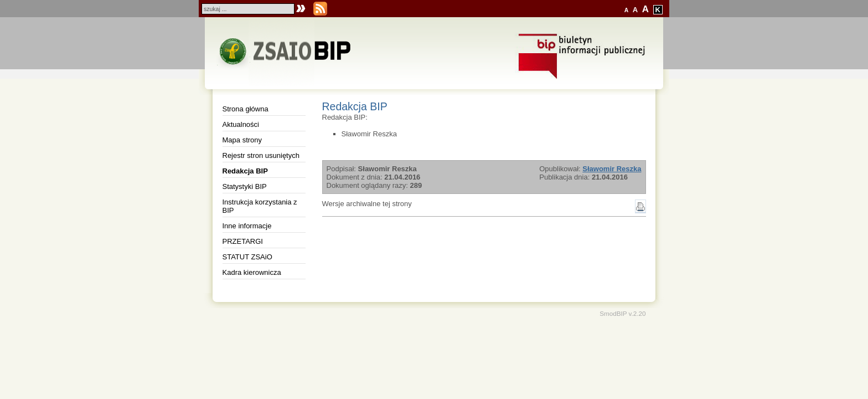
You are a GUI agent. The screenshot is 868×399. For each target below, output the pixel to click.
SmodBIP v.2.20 (622, 313)
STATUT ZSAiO (247, 257)
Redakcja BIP (245, 171)
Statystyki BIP (245, 186)
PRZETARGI (243, 241)
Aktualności (241, 124)
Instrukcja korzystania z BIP (260, 206)
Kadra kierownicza (252, 272)
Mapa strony (242, 140)
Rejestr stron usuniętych (261, 155)
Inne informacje (247, 226)
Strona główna (246, 109)
